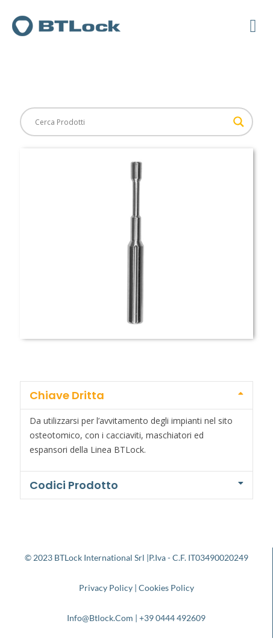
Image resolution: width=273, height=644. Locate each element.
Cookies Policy (166, 588)
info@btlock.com (100, 618)
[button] (253, 26)
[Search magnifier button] (239, 122)
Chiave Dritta (67, 395)
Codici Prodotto (74, 485)
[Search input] (131, 122)
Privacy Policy (106, 588)
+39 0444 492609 (172, 618)
